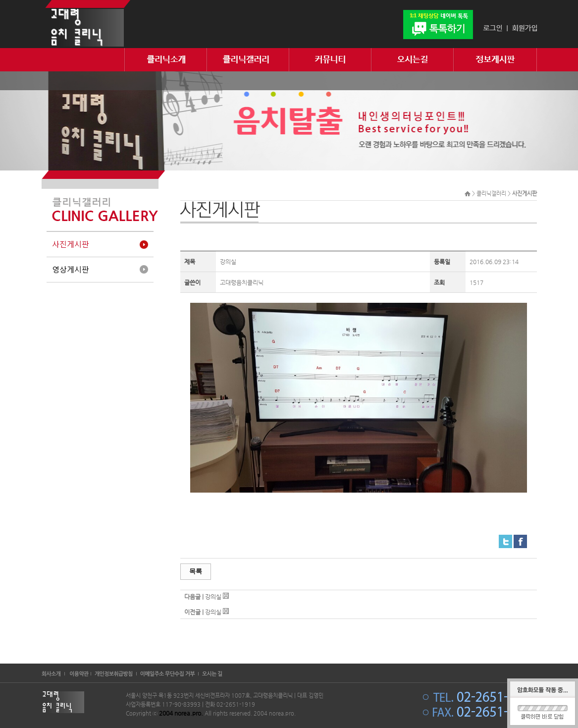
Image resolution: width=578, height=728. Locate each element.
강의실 (213, 597)
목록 (196, 571)
